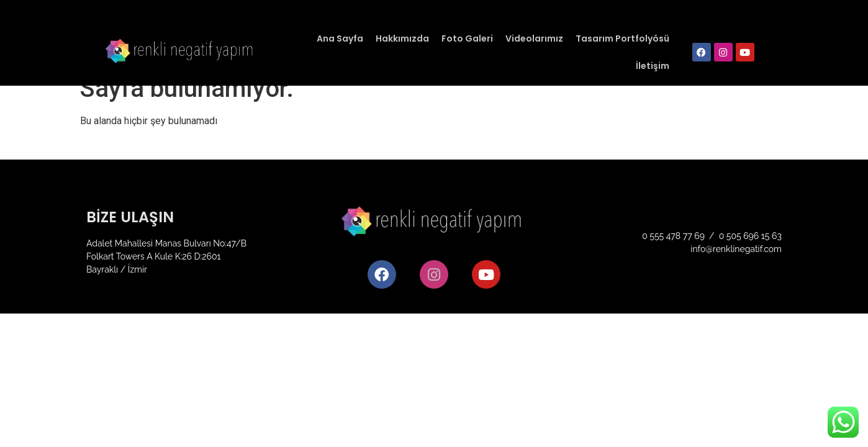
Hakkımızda (402, 38)
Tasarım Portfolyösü (622, 38)
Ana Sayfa (340, 38)
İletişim (653, 66)
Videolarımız (534, 38)
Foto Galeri (467, 38)
